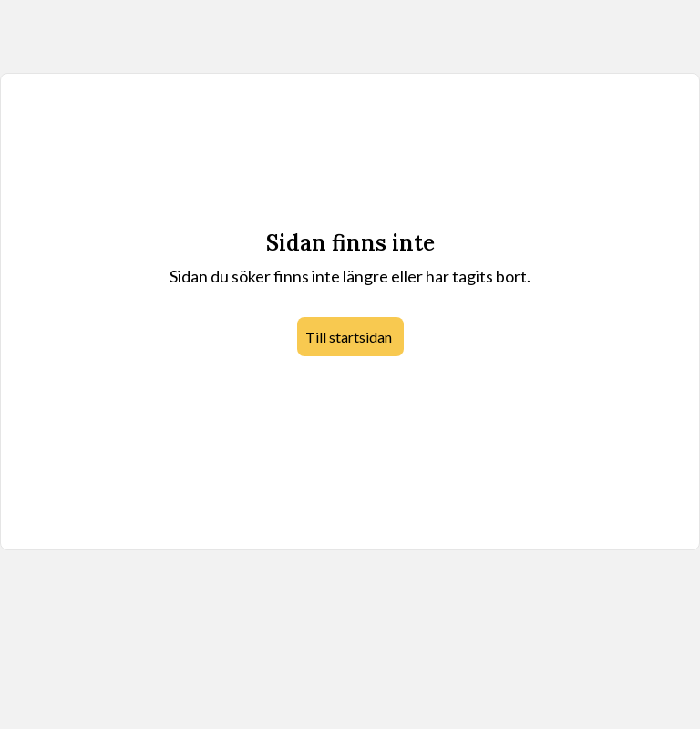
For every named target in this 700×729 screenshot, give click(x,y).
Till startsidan (349, 337)
